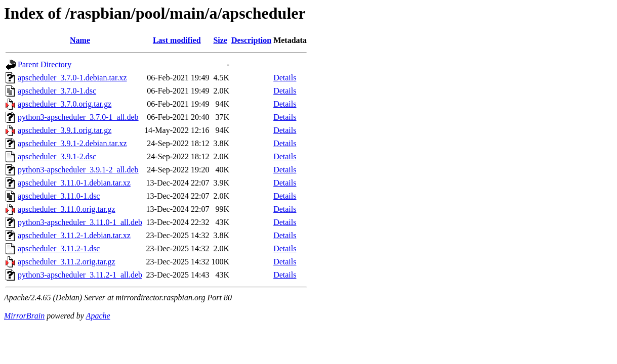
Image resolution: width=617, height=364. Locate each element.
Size (220, 40)
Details (285, 78)
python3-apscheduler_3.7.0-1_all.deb (78, 117)
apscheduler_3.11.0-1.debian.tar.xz (74, 183)
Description (251, 40)
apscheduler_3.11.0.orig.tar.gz (67, 209)
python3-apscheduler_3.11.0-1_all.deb (80, 222)
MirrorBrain (24, 316)
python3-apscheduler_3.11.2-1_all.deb (80, 275)
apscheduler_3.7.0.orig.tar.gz (65, 104)
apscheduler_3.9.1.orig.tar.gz (65, 130)
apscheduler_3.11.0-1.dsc (59, 196)
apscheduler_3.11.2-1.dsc (59, 248)
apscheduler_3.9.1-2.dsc (57, 156)
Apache (98, 316)
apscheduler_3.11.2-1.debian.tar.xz (74, 235)
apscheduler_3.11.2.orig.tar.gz (67, 262)
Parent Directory (45, 64)
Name (80, 40)
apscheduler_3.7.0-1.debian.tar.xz (72, 78)
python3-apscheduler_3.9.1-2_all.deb (78, 170)
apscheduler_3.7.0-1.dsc (57, 91)
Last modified (177, 40)
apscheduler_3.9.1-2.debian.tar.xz (72, 143)
